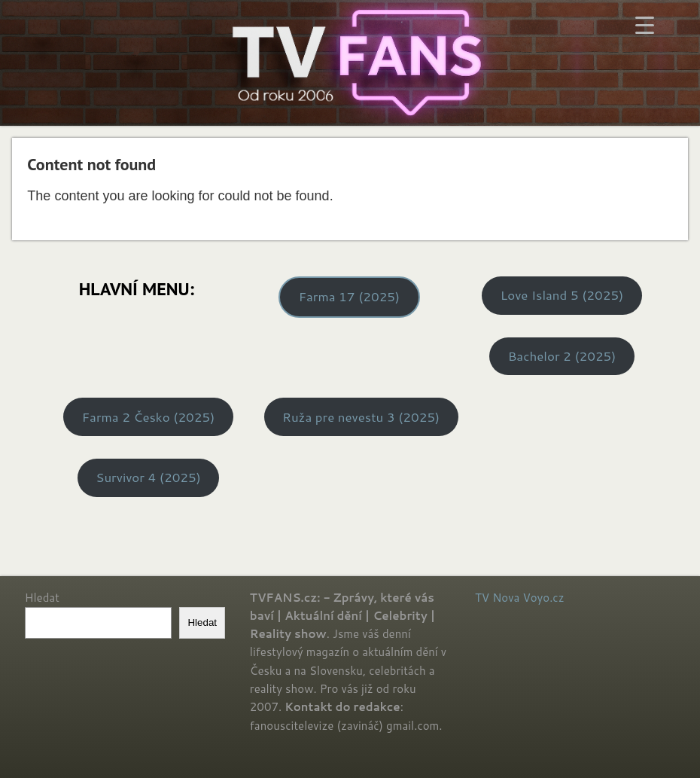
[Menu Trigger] (645, 24)
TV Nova (497, 598)
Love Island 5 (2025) (562, 295)
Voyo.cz (543, 598)
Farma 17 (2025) (349, 296)
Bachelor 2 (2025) (562, 356)
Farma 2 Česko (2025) (148, 417)
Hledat (42, 598)
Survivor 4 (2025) (148, 477)
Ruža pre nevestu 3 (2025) (361, 417)
